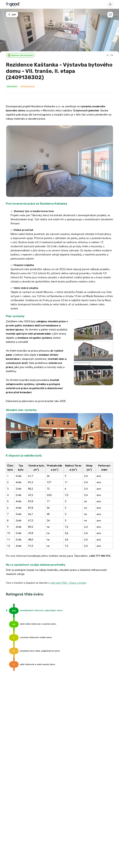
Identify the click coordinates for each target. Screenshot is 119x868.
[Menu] (110, 4)
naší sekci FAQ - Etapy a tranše (68, 583)
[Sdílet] (110, 15)
